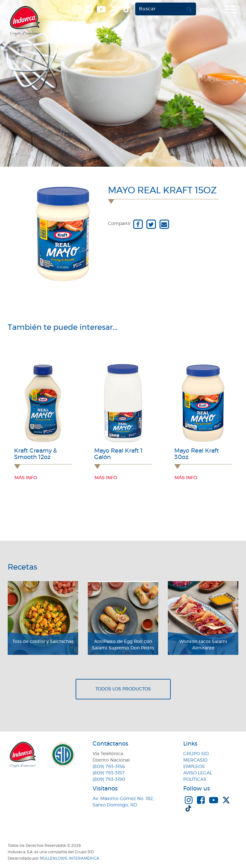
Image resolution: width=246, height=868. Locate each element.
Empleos (194, 767)
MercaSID (195, 760)
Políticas (195, 780)
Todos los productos (123, 689)
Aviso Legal (198, 773)
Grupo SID (196, 754)
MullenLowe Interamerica (70, 858)
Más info (26, 478)
